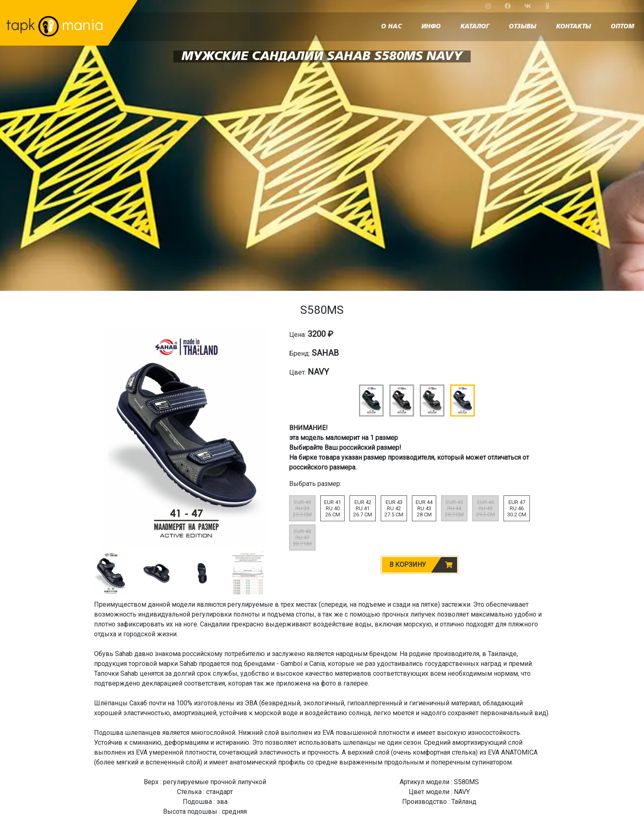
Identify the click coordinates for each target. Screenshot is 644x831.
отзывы (523, 27)
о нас (391, 27)
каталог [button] (475, 27)
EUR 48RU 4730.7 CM (302, 538)
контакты (574, 27)
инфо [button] (431, 27)
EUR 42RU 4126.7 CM (363, 508)
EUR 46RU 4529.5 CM (485, 508)
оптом (622, 27)
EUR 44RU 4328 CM (424, 508)
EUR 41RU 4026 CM (332, 508)
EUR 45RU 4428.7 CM (454, 508)
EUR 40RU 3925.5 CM (302, 508)
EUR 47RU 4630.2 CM (517, 508)
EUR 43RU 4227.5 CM (394, 508)
